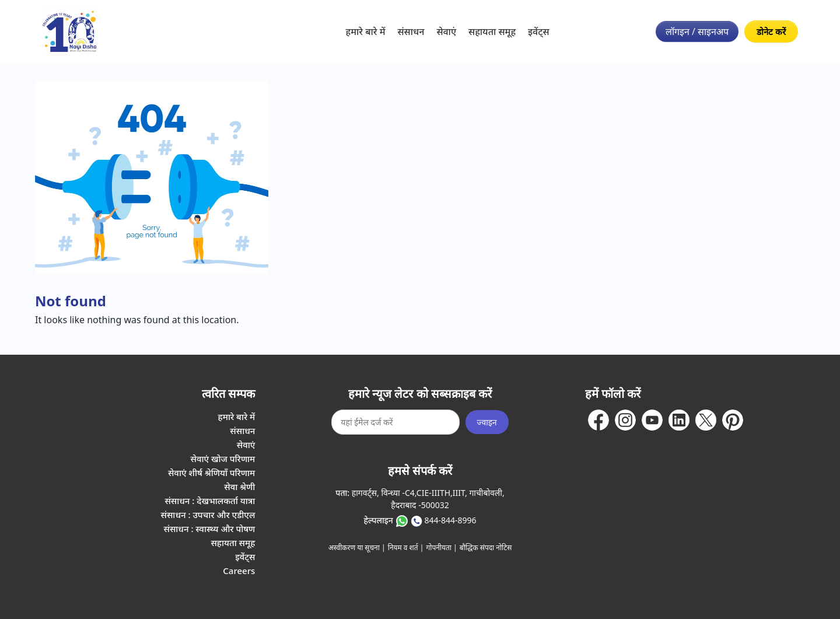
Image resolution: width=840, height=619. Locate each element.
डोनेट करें (771, 32)
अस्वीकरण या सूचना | (357, 548)
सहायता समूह (492, 32)
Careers (239, 571)
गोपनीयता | (442, 548)
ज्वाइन (487, 422)
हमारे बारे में (366, 32)
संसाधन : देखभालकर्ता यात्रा (210, 501)
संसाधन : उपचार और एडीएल (208, 515)
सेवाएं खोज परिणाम (223, 459)
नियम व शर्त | (406, 548)
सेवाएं (446, 32)
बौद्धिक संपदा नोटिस (486, 548)
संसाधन (411, 32)
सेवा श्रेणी (239, 487)
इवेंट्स (538, 32)
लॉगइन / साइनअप (697, 32)
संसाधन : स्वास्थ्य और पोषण (209, 529)
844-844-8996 (450, 520)
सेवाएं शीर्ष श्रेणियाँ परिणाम (211, 473)
